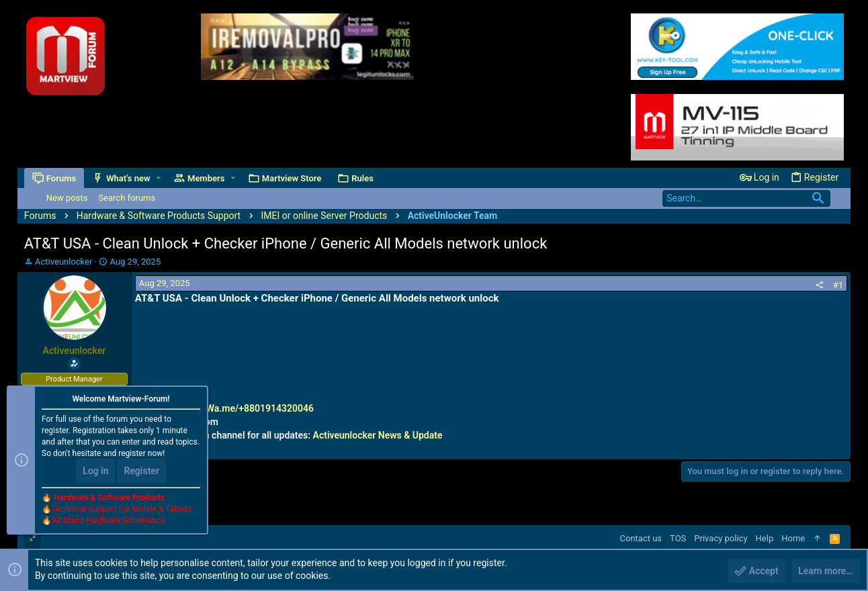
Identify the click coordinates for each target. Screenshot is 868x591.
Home (793, 538)
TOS (678, 538)
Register (141, 471)
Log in (95, 471)
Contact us (641, 538)
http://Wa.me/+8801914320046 (247, 408)
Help (765, 538)
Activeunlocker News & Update (378, 435)
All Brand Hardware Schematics (108, 521)
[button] (158, 178)
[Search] (746, 198)
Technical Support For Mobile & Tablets (122, 510)
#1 (838, 285)
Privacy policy (721, 538)
